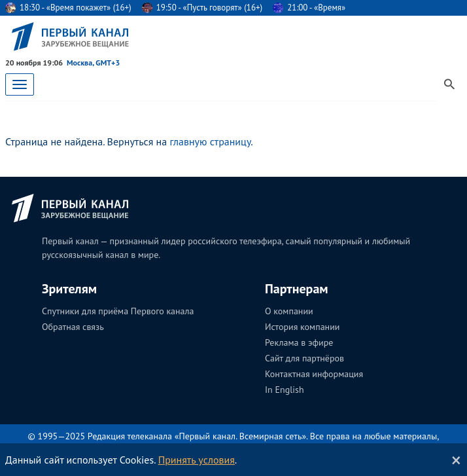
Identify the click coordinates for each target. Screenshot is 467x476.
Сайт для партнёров (304, 358)
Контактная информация (314, 374)
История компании (302, 327)
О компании (289, 311)
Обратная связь (73, 327)
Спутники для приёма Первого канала (118, 311)
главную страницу (210, 141)
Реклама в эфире (299, 342)
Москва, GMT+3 (93, 63)
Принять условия (197, 460)
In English (285, 390)
